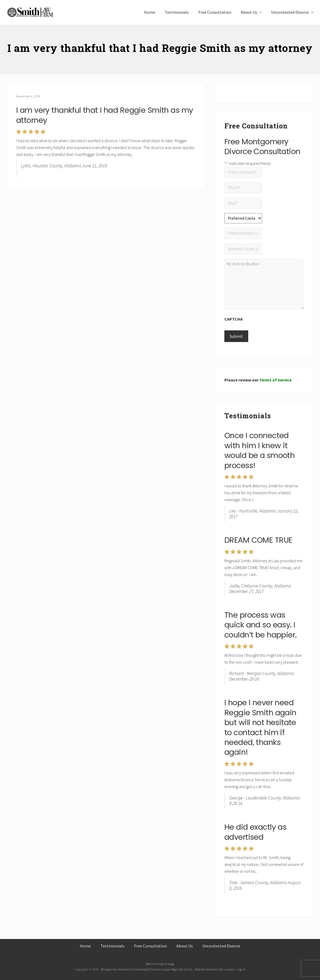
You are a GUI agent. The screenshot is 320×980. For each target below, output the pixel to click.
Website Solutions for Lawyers (215, 969)
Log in (241, 969)
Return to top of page (160, 964)
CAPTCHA (234, 319)
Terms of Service (275, 380)
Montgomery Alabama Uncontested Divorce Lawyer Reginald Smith (147, 969)
